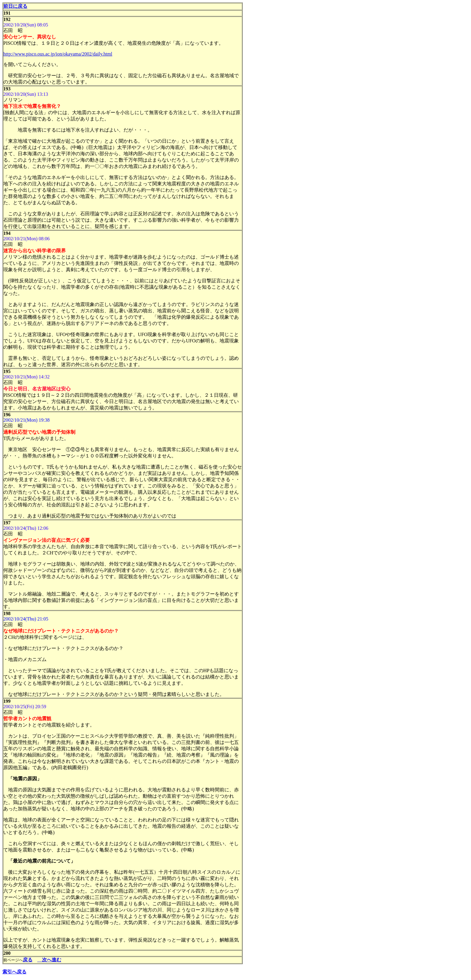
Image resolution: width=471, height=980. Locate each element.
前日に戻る (15, 6)
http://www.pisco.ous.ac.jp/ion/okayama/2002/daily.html (58, 54)
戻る (28, 960)
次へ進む (49, 960)
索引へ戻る (14, 972)
